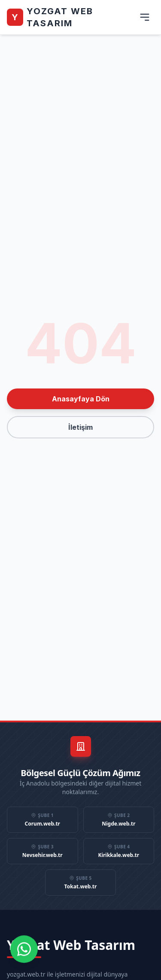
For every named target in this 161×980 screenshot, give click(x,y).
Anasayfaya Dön (81, 399)
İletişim (80, 427)
